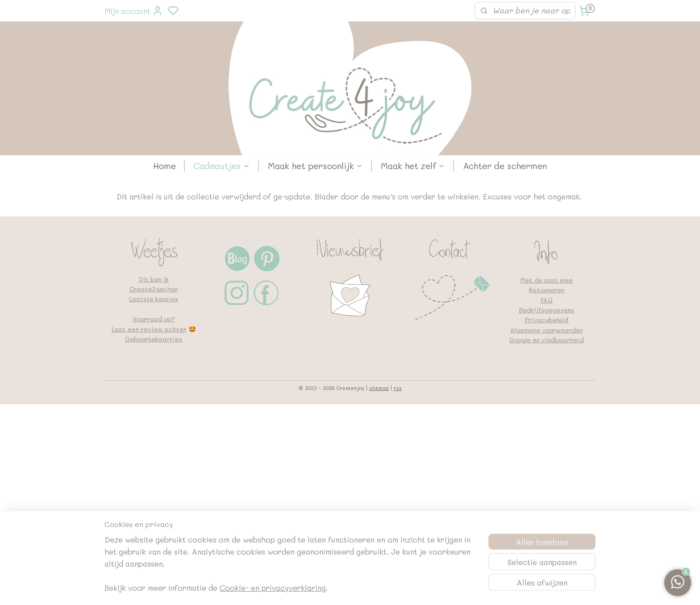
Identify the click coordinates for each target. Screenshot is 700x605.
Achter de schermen (505, 166)
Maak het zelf (413, 166)
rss (398, 388)
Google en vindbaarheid (547, 340)
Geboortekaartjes (154, 339)
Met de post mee (547, 280)
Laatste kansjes (154, 299)
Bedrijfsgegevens (546, 310)
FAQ (547, 300)
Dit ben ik (154, 279)
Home (165, 166)
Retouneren (547, 290)
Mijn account (134, 11)
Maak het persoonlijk (315, 166)
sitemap (379, 388)
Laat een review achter (149, 329)
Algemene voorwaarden (547, 330)
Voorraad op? (154, 319)
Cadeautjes (222, 166)
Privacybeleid (547, 320)
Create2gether (154, 289)
